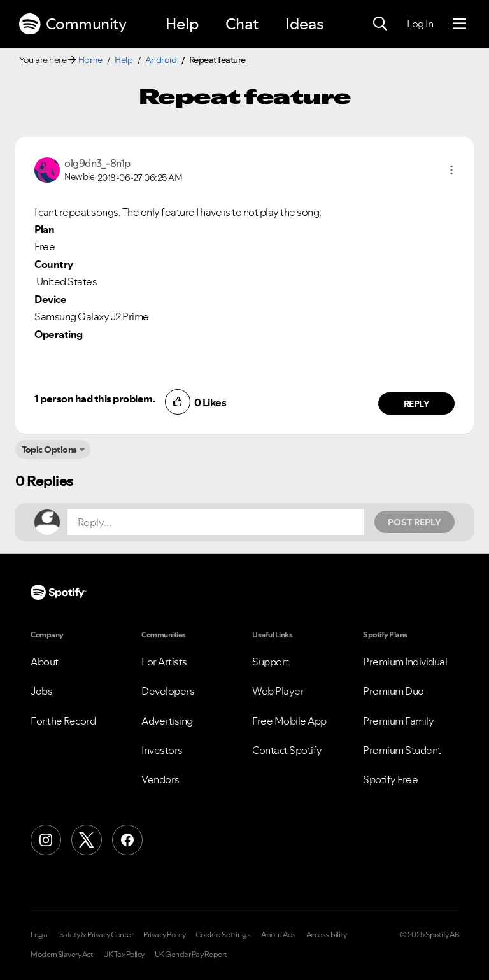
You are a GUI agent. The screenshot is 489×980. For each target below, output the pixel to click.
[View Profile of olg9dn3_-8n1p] (97, 163)
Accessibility (327, 935)
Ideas (304, 24)
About (45, 662)
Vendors (160, 779)
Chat (242, 24)
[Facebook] (127, 840)
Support (271, 662)
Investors (162, 750)
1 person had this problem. (95, 399)
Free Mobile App (289, 721)
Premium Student (402, 750)
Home (90, 60)
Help (182, 24)
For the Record (63, 721)
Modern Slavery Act (62, 955)
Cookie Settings (223, 935)
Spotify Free (390, 779)
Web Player (278, 691)
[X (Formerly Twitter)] (87, 840)
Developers (168, 691)
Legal (40, 935)
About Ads (279, 935)
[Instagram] (46, 840)
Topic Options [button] (49, 450)
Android (161, 60)
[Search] (380, 24)
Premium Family (398, 721)
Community (73, 24)
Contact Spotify (287, 750)
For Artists (164, 662)
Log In (420, 24)
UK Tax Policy (124, 955)
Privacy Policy (164, 935)
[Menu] (459, 24)
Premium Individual (405, 662)
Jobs (41, 691)
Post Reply (415, 522)
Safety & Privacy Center (96, 935)
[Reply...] (216, 522)
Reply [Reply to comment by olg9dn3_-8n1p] (417, 404)
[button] (451, 170)
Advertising (167, 721)
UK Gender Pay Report (191, 955)
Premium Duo (393, 691)
